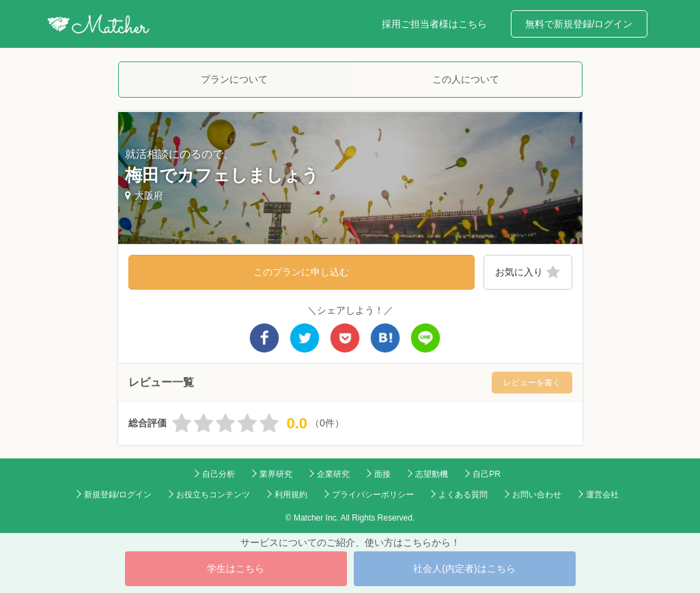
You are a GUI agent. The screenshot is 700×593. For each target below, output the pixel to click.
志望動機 (432, 474)
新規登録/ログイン (118, 495)
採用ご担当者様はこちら (434, 24)
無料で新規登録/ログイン (579, 24)
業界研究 (276, 474)
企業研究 (333, 474)
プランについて (234, 79)
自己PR (487, 474)
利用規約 (291, 495)
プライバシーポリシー (373, 495)
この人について (466, 79)
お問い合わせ (537, 495)
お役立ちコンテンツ (213, 495)
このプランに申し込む (301, 272)
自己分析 (219, 474)
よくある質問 (463, 495)
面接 (382, 474)
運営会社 (602, 495)
